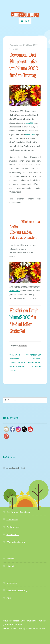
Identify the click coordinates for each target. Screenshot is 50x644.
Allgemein (23, 345)
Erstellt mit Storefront (36, 628)
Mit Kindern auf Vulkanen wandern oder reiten (33, 360)
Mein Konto (12, 519)
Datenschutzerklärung (17, 590)
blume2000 (20, 318)
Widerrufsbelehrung (16, 542)
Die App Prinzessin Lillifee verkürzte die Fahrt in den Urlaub (17, 362)
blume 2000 (30, 134)
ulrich (15, 49)
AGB (9, 598)
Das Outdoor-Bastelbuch (18, 512)
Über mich (11, 566)
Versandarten (13, 534)
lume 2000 (29, 123)
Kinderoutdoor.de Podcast (14, 468)
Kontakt (10, 559)
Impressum (12, 583)
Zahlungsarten (13, 527)
